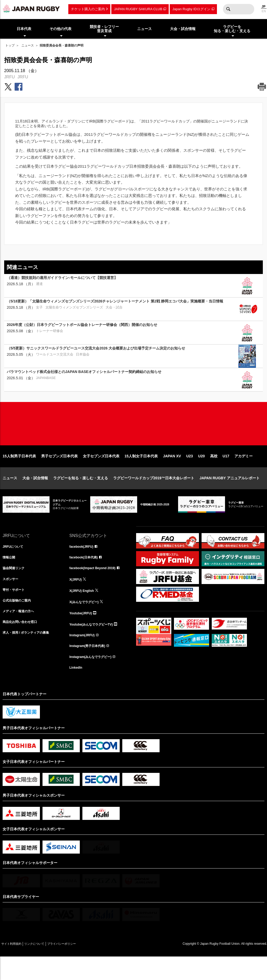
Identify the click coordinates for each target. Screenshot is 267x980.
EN (264, 11)
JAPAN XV (172, 473)
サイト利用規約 (15, 967)
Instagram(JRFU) (84, 656)
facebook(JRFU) (83, 564)
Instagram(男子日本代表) (90, 667)
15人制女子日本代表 (141, 473)
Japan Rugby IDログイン (191, 9)
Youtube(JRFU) (83, 633)
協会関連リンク (15, 587)
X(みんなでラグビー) (86, 621)
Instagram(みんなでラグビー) (94, 679)
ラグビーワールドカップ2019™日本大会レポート (154, 495)
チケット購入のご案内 (88, 9)
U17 (226, 473)
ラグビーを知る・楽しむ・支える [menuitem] (232, 29)
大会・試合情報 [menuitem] (183, 29)
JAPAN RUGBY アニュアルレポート (230, 495)
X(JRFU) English (84, 610)
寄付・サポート (15, 610)
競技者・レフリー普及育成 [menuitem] (104, 29)
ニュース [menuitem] (144, 29)
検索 (228, 9)
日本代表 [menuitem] (24, 29)
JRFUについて (15, 564)
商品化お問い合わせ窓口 (23, 644)
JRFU (10, 77)
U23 (190, 473)
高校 (214, 473)
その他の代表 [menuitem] (60, 29)
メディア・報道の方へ (21, 633)
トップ (10, 45)
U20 (202, 473)
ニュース (28, 45)
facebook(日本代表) (86, 575)
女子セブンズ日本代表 (101, 473)
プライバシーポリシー (80, 967)
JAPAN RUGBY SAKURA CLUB (138, 9)
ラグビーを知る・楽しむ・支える (81, 495)
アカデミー (244, 473)
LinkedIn (77, 690)
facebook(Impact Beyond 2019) (96, 587)
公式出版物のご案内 (19, 621)
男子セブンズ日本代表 (59, 473)
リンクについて (45, 967)
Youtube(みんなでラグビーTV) (95, 644)
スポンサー (12, 598)
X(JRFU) (77, 598)
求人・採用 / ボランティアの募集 (30, 656)
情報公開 (10, 575)
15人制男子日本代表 (19, 473)
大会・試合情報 (35, 495)
